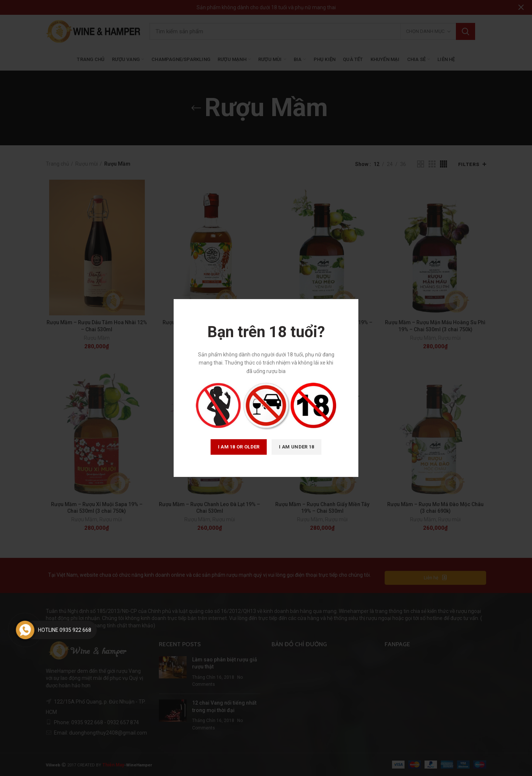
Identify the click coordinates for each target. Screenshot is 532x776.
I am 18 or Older (239, 447)
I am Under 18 (296, 447)
